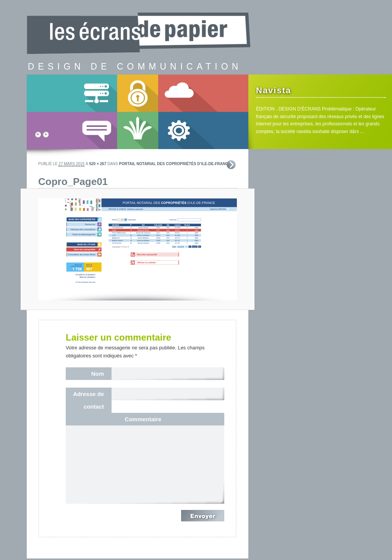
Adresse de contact (88, 400)
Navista (274, 90)
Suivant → (231, 165)
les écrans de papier (141, 25)
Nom (98, 374)
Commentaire (143, 419)
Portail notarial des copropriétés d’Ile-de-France (175, 164)
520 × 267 (98, 164)
